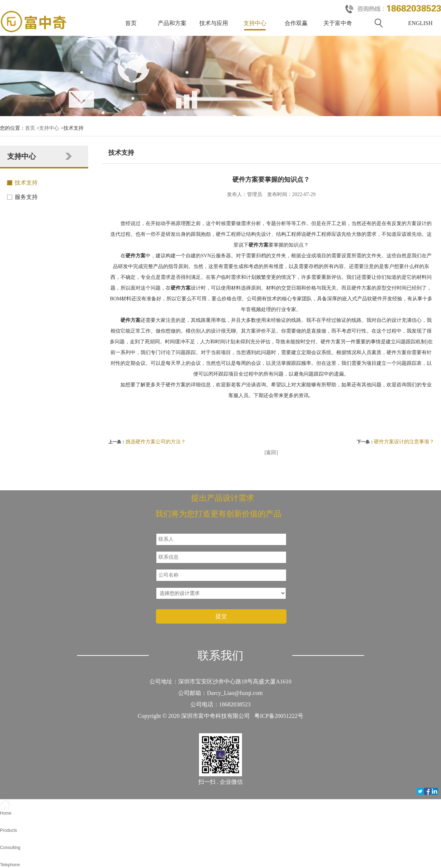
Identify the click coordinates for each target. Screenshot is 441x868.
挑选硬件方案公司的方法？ (156, 442)
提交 (221, 616)
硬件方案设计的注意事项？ (404, 442)
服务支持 (26, 197)
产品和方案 (172, 23)
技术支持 (26, 183)
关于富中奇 (338, 23)
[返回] (271, 452)
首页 (131, 23)
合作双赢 (296, 23)
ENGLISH (420, 23)
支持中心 (255, 23)
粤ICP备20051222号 (279, 716)
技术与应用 (214, 23)
